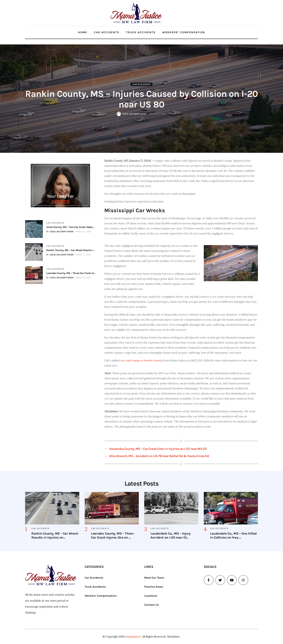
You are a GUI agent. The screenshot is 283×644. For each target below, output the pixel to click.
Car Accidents (107, 32)
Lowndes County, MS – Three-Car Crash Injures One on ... (113, 535)
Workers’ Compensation (184, 32)
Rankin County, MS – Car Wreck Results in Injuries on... (55, 535)
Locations (151, 596)
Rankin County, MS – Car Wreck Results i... (70, 250)
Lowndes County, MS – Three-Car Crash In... (71, 273)
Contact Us (152, 605)
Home (83, 32)
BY (60, 232)
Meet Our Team (154, 578)
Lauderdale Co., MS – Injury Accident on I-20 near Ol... (170, 535)
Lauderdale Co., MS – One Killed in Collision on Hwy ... (233, 535)
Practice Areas (154, 587)
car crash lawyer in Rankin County (141, 360)
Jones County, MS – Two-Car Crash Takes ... (70, 227)
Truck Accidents (141, 32)
